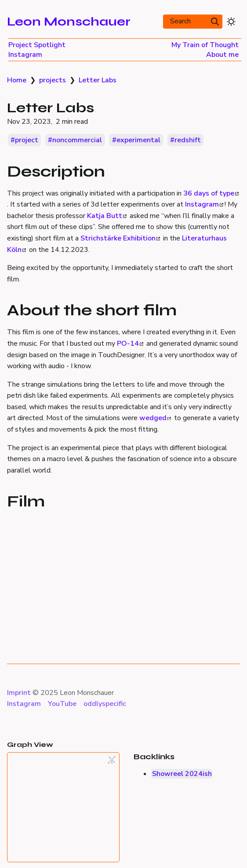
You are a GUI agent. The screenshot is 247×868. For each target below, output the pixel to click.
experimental (138, 140)
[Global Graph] (112, 760)
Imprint (19, 693)
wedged (155, 418)
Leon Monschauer (69, 22)
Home (17, 80)
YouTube (62, 704)
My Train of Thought (205, 45)
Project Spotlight (37, 45)
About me (222, 55)
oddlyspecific (105, 704)
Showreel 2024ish (182, 774)
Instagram (25, 55)
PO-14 (130, 344)
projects (53, 80)
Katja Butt (107, 216)
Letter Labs (98, 80)
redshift (188, 140)
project (27, 140)
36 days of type (211, 193)
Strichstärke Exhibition (120, 238)
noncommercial (77, 140)
